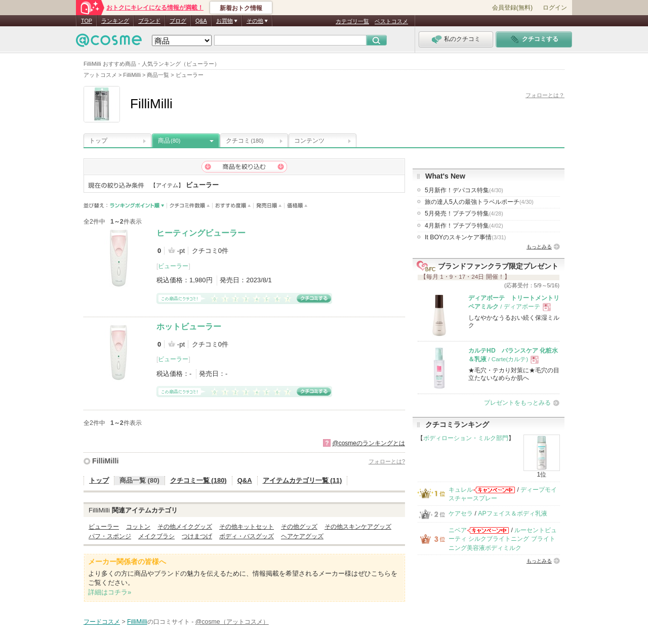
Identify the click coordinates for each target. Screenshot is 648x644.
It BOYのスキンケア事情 (465, 237)
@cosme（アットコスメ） (232, 622)
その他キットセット (247, 527)
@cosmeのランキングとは (369, 443)
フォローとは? (387, 461)
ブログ (178, 21)
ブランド (149, 21)
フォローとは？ (545, 95)
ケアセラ (461, 513)
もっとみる (539, 247)
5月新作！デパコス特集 (464, 190)
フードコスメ (102, 622)
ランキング (115, 21)
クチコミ (245, 141)
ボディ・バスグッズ (247, 536)
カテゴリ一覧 (352, 21)
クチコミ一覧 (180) (198, 480)
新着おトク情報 (241, 8)
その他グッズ (299, 527)
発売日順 (269, 206)
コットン (138, 527)
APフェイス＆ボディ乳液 (512, 513)
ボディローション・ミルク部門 (466, 438)
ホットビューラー (189, 327)
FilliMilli (105, 461)
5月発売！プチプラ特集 (464, 213)
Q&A (201, 21)
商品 (169, 141)
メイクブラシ (156, 536)
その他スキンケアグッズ (358, 527)
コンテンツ (309, 141)
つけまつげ (197, 536)
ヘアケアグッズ (302, 536)
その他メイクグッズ (185, 527)
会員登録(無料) (512, 8)
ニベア (458, 530)
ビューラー (173, 266)
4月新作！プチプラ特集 (464, 226)
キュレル (461, 490)
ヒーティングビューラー (201, 233)
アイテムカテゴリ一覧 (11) (302, 480)
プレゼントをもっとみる (517, 403)
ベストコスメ (391, 21)
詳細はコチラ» (110, 592)
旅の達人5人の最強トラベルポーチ (479, 202)
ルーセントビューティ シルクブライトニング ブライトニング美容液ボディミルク (503, 539)
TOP (87, 21)
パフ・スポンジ (110, 536)
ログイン (555, 8)
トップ (98, 141)
